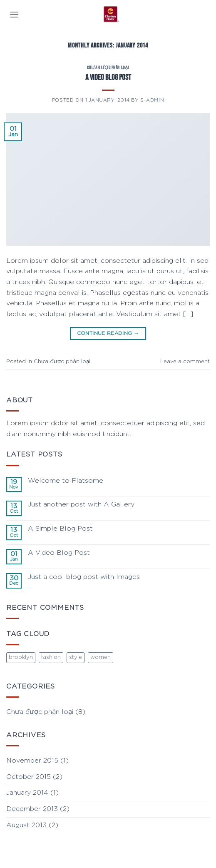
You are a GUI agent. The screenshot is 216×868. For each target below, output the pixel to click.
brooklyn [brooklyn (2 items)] (21, 657)
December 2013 (32, 809)
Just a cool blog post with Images (84, 577)
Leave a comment (185, 362)
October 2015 (29, 777)
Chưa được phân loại (108, 68)
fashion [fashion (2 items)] (51, 657)
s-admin (152, 100)
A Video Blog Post (108, 78)
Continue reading (108, 333)
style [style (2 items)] (76, 657)
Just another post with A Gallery (81, 504)
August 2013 (26, 825)
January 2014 (27, 793)
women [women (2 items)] (101, 657)
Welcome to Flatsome (66, 481)
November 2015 (32, 761)
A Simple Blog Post (60, 529)
